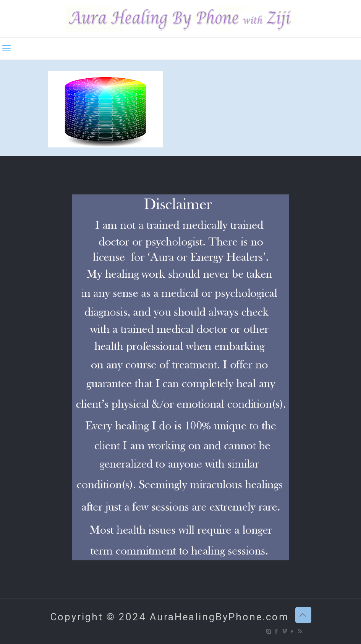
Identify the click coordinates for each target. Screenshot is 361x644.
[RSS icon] (301, 631)
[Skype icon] (269, 631)
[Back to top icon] (303, 615)
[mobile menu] (6, 49)
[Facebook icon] (277, 631)
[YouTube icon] (293, 631)
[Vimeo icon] (285, 631)
